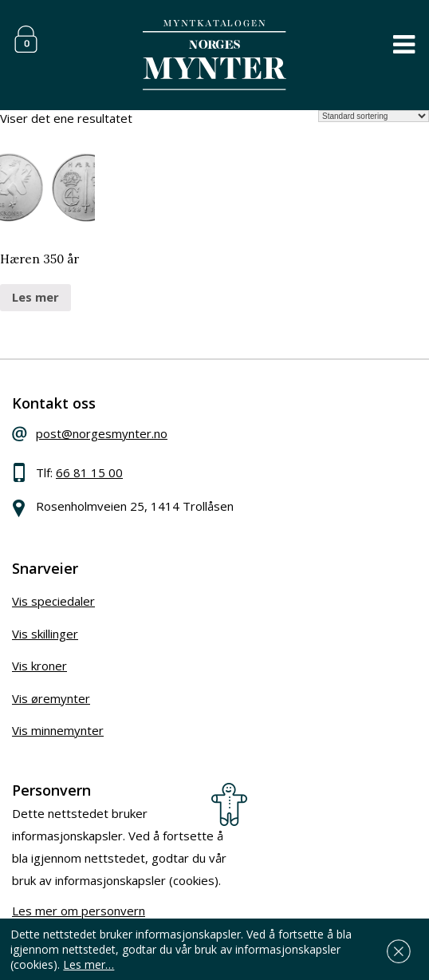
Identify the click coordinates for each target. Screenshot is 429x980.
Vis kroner (39, 666)
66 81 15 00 (89, 472)
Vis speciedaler (53, 601)
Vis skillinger (45, 634)
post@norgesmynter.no (102, 433)
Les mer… (89, 964)
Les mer (35, 297)
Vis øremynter (51, 698)
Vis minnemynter (58, 730)
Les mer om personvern (79, 911)
